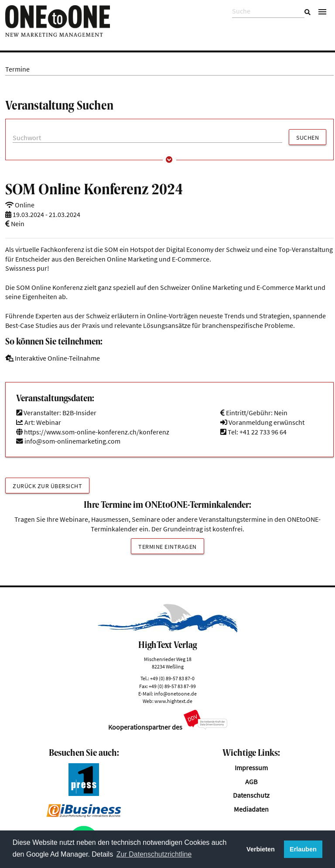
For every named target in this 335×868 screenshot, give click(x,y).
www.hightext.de (173, 701)
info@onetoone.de (175, 694)
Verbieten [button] (261, 849)
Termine (17, 69)
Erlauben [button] (303, 849)
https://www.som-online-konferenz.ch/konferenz (93, 432)
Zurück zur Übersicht (47, 486)
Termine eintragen (167, 547)
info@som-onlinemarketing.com (72, 441)
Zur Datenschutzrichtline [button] (154, 854)
